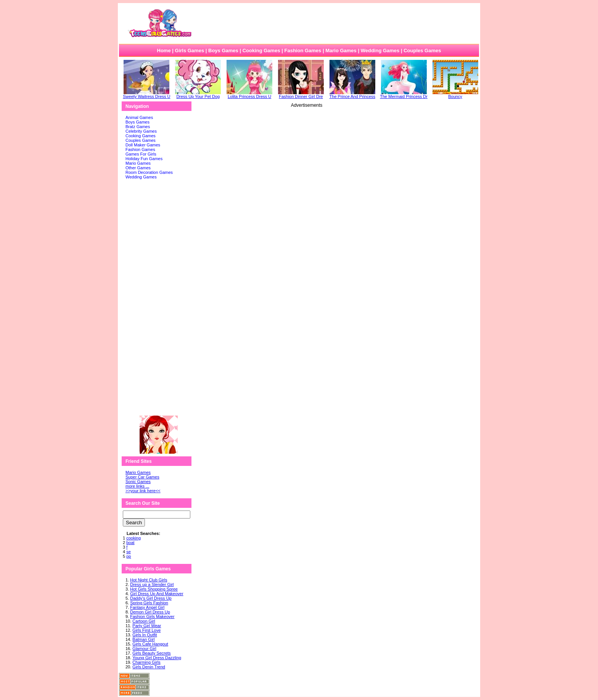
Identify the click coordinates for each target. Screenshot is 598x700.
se (129, 552)
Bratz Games (138, 127)
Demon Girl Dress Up (150, 612)
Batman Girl (143, 639)
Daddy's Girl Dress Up (151, 598)
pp (129, 556)
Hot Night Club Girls (149, 580)
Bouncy (455, 95)
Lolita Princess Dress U (249, 95)
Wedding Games (380, 51)
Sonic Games (138, 482)
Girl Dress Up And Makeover (157, 594)
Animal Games (139, 117)
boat (130, 543)
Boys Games (223, 51)
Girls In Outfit (145, 635)
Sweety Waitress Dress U (146, 95)
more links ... (137, 486)
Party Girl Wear (147, 626)
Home (164, 51)
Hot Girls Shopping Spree (154, 589)
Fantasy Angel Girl (147, 607)
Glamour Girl (144, 649)
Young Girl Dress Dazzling (157, 658)
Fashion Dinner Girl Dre (301, 95)
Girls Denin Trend (149, 667)
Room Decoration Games (149, 172)
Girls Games (190, 51)
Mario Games (341, 51)
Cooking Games (261, 51)
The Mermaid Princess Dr (404, 95)
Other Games (138, 168)
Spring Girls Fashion (149, 603)
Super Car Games (142, 477)
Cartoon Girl (144, 621)
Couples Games (422, 51)
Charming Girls (146, 662)
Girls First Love (146, 630)
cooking (133, 538)
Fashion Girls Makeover (152, 617)
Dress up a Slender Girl (152, 584)
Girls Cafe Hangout (150, 644)
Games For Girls (141, 154)
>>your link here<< (143, 491)
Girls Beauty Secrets (151, 653)
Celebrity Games (141, 131)
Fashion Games (303, 51)
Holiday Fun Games (144, 159)
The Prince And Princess (352, 95)
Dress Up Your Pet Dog (198, 95)
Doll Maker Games (143, 145)
